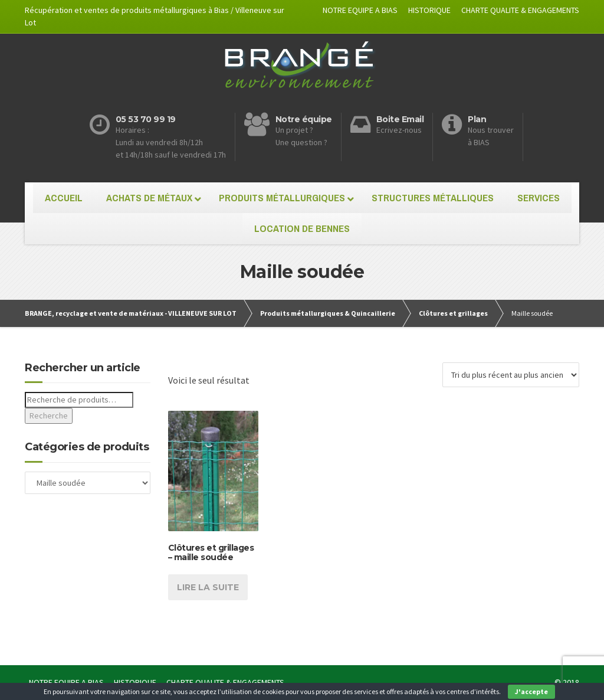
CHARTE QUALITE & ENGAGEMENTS (520, 10)
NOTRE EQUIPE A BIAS (360, 10)
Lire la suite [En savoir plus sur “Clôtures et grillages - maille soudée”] (208, 587)
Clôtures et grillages (453, 313)
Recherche (49, 416)
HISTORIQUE (429, 10)
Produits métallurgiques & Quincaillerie (328, 313)
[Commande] (511, 375)
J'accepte (531, 691)
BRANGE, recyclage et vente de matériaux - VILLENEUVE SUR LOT (131, 313)
